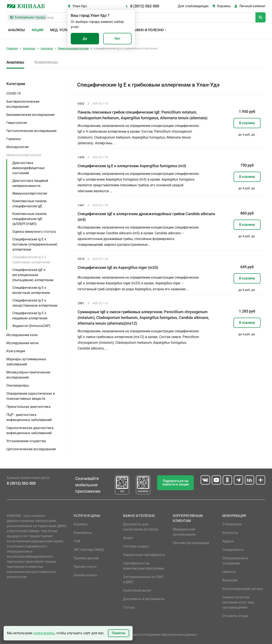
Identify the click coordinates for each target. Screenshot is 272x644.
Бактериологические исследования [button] (23, 104)
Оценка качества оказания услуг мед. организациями (239, 602)
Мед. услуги (61, 30)
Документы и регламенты (144, 599)
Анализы (16, 30)
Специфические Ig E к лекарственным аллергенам (35, 303)
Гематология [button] (17, 123)
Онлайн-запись (85, 575)
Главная (12, 48)
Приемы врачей (86, 558)
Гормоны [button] (14, 139)
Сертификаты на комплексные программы (144, 566)
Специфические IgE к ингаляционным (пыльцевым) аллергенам (33, 275)
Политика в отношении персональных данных (160, 635)
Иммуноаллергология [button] (24, 155)
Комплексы (46, 62)
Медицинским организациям (184, 532)
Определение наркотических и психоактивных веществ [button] (31, 396)
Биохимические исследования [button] (30, 115)
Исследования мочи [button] (22, 343)
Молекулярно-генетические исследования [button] (28, 375)
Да (85, 39)
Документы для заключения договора (141, 527)
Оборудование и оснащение (235, 561)
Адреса (228, 541)
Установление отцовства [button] (26, 441)
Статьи (129, 607)
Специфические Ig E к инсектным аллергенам (31, 290)
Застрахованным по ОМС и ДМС (143, 579)
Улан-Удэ (80, 6)
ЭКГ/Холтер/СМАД (89, 550)
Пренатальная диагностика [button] (28, 407)
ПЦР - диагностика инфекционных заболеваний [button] (29, 417)
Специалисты (233, 550)
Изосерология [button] (18, 147)
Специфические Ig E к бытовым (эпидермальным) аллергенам (35, 244)
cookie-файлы (44, 633)
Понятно (119, 633)
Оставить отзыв (235, 616)
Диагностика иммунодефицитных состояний (28, 168)
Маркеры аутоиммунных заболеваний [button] (26, 362)
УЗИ (77, 541)
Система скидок (136, 546)
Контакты (230, 533)
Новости (229, 572)
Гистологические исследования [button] (31, 131)
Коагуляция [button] (16, 351)
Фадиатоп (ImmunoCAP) (31, 326)
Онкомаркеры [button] (18, 385)
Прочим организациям (191, 543)
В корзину (247, 123)
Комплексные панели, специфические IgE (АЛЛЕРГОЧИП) (30, 219)
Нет (118, 39)
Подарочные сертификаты (144, 555)
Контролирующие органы (243, 589)
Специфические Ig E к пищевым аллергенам (30, 316)
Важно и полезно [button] (148, 30)
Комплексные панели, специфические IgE (30, 204)
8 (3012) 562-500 (145, 6)
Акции (38, 30)
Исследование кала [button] (22, 335)
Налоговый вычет (137, 590)
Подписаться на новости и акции (176, 483)
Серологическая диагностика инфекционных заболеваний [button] (30, 430)
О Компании (232, 524)
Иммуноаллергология (73, 48)
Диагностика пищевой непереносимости (30, 183)
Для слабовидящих (193, 6)
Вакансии (230, 580)
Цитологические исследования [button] (31, 449)
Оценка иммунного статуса (34, 232)
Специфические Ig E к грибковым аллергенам (31, 260)
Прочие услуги (85, 567)
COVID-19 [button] (14, 93)
